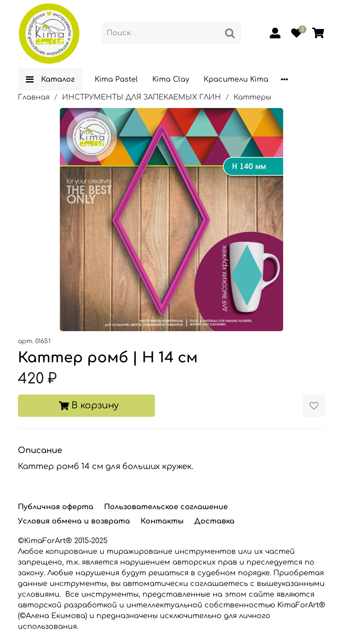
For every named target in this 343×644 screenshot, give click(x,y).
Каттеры (252, 97)
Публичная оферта (56, 507)
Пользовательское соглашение (166, 507)
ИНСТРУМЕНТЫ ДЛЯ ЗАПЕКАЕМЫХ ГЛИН (142, 97)
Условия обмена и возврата (74, 521)
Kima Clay (171, 79)
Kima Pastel (116, 79)
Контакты (162, 521)
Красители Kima (236, 79)
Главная (34, 97)
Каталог (50, 79)
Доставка (214, 521)
